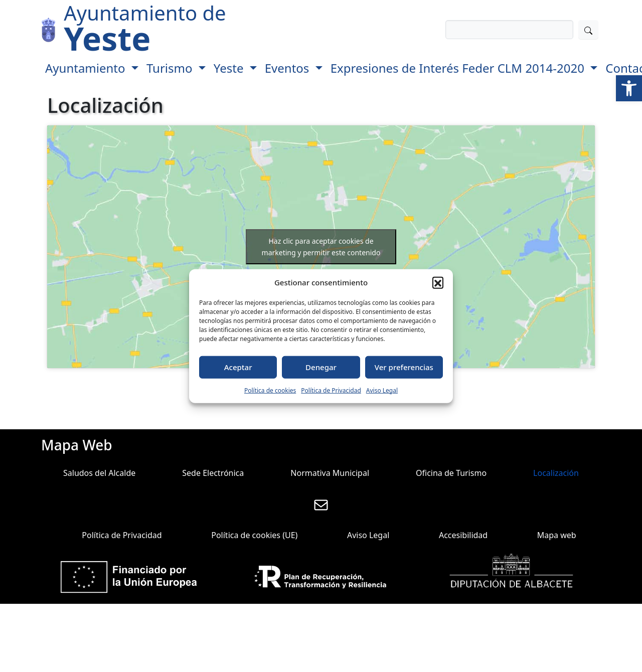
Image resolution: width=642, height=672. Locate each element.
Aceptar (238, 367)
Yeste (230, 68)
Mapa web (557, 535)
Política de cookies (270, 390)
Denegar (321, 367)
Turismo (171, 68)
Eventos (289, 68)
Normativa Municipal (330, 473)
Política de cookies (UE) (254, 535)
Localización (556, 473)
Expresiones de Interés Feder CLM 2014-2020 (459, 68)
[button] (629, 88)
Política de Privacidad (331, 390)
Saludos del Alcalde (99, 473)
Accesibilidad (463, 535)
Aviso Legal (382, 390)
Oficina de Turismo (451, 473)
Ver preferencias (404, 367)
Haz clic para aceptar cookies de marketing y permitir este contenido (321, 247)
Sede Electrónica (213, 473)
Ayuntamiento (87, 68)
